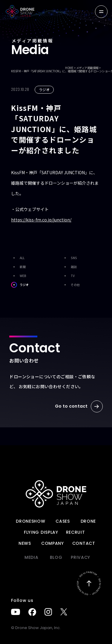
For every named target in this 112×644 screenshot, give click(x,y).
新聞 (18, 267)
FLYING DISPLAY (41, 532)
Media (32, 557)
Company (53, 543)
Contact (84, 543)
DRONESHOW (30, 521)
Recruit (76, 532)
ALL (18, 258)
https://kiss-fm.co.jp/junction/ (41, 220)
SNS (70, 258)
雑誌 (69, 267)
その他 (71, 285)
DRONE (88, 521)
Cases (63, 521)
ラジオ (20, 285)
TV (68, 276)
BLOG (56, 557)
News (25, 543)
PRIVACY (80, 557)
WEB (19, 276)
